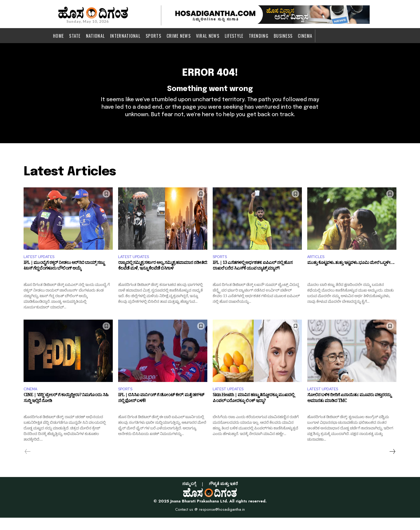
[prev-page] (28, 464)
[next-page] (392, 464)
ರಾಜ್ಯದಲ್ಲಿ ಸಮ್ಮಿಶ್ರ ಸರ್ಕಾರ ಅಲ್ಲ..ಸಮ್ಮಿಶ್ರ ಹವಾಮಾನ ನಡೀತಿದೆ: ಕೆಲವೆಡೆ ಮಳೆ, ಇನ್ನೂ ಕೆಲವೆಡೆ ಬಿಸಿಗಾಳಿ (163, 278)
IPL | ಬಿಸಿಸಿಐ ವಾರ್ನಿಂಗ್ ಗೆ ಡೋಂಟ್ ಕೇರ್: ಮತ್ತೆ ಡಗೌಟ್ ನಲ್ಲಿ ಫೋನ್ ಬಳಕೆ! (161, 412)
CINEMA (31, 401)
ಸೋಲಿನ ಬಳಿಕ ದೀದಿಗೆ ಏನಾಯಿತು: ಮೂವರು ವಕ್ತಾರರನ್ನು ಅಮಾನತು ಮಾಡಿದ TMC (349, 412)
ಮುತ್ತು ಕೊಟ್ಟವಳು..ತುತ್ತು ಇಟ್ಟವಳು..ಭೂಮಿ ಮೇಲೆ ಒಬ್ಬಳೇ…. (351, 275)
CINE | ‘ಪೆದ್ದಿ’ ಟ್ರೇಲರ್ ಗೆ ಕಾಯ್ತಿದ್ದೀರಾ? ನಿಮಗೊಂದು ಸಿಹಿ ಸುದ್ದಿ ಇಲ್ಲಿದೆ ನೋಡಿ (66, 412)
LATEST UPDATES (41, 267)
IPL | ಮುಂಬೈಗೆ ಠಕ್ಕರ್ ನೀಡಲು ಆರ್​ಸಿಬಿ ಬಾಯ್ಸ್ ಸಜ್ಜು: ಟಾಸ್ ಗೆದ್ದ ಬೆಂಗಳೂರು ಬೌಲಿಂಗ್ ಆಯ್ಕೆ (64, 278)
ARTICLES (317, 267)
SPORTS (221, 267)
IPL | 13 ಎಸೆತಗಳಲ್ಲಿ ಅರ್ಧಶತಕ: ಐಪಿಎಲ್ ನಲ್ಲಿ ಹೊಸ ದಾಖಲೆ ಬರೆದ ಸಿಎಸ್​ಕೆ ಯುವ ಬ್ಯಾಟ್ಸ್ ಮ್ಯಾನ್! (253, 278)
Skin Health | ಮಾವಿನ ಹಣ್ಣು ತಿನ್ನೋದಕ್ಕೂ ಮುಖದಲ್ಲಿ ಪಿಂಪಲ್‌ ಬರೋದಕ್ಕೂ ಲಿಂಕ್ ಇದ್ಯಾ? (253, 412)
